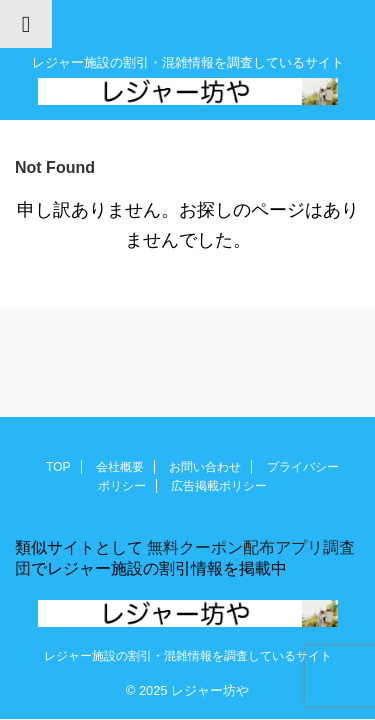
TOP (58, 467)
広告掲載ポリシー (219, 486)
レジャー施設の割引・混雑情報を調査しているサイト (188, 656)
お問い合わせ (205, 467)
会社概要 (120, 467)
